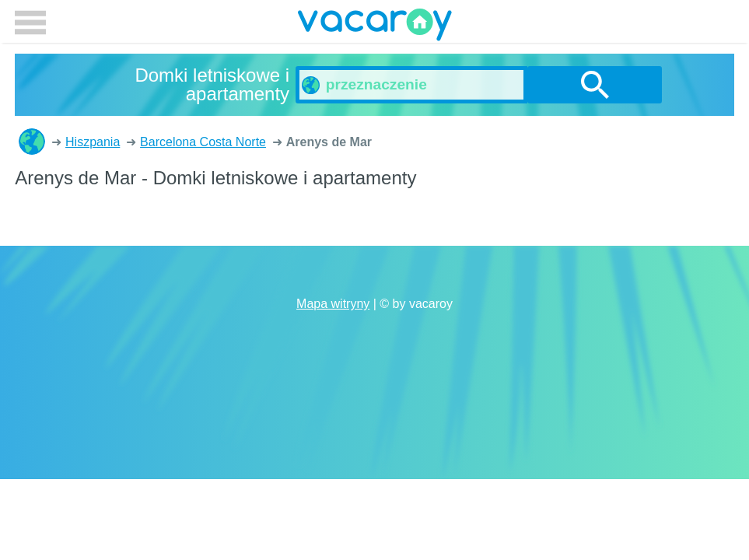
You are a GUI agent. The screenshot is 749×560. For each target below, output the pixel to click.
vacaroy (375, 27)
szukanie (595, 85)
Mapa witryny (333, 304)
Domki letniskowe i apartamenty (32, 142)
